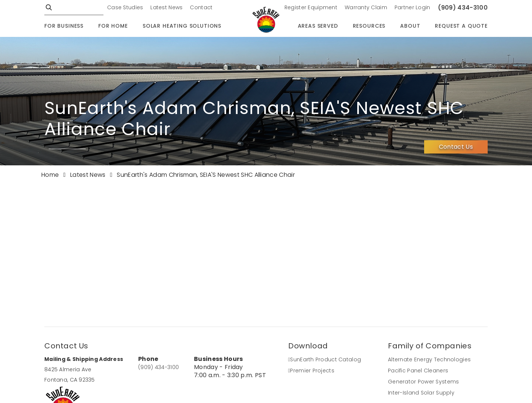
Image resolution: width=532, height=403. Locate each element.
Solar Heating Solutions (182, 26)
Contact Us (456, 147)
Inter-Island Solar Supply (421, 393)
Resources (369, 26)
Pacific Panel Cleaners (418, 371)
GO (49, 7)
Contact (201, 7)
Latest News (166, 7)
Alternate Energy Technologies (429, 359)
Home (51, 175)
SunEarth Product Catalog (325, 359)
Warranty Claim (366, 7)
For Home (113, 26)
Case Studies (125, 7)
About (410, 26)
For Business (64, 26)
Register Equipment (311, 7)
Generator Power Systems (423, 382)
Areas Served (318, 26)
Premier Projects (311, 371)
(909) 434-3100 (463, 8)
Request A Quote (461, 26)
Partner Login (412, 7)
